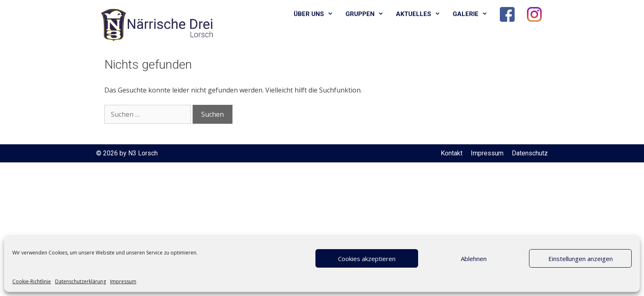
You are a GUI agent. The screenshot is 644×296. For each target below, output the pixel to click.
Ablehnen (474, 259)
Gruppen (368, 14)
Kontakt (452, 153)
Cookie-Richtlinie (32, 281)
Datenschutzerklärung (80, 281)
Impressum (123, 281)
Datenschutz (530, 153)
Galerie (473, 14)
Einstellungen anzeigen (581, 259)
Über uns (316, 14)
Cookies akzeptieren (367, 259)
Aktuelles (421, 14)
